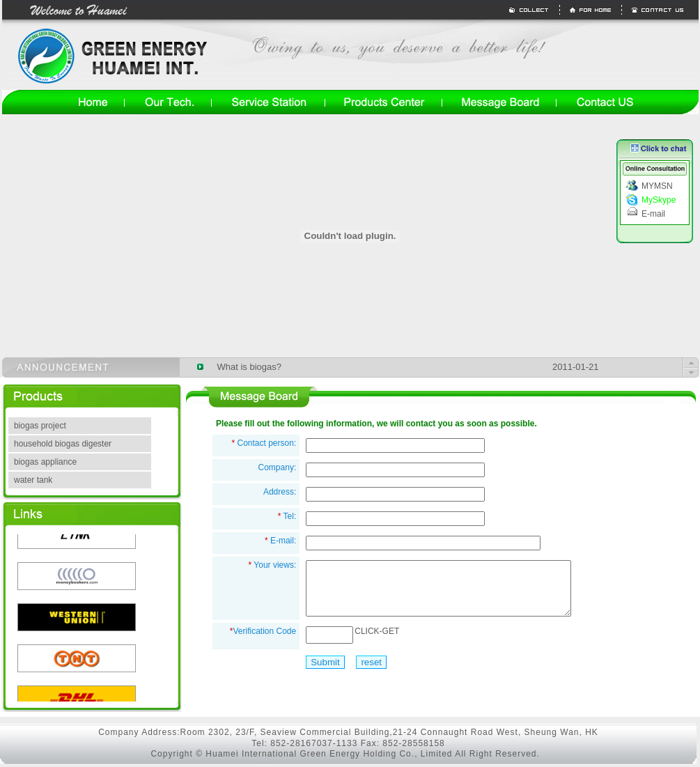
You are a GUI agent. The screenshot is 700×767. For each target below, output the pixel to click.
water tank (33, 480)
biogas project (40, 426)
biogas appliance (45, 462)
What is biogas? (250, 367)
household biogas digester (63, 444)
